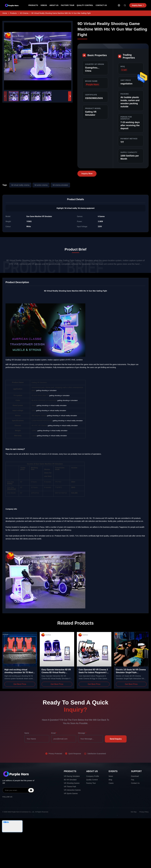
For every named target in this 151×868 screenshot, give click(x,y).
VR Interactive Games (72, 790)
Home (5, 13)
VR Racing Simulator (72, 776)
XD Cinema (24, 13)
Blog (110, 780)
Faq (133, 780)
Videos (44, 5)
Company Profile (93, 776)
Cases (111, 783)
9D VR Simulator (70, 780)
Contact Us (101, 5)
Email (54, 733)
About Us (54, 5)
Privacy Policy (144, 812)
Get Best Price (20, 684)
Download (135, 776)
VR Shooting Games (72, 783)
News (111, 776)
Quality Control (85, 5)
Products (33, 5)
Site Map (134, 812)
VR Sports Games (71, 793)
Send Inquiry (116, 739)
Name (27, 733)
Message (82, 733)
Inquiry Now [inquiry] (138, 5)
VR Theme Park (70, 787)
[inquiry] (31, 790)
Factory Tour (68, 5)
